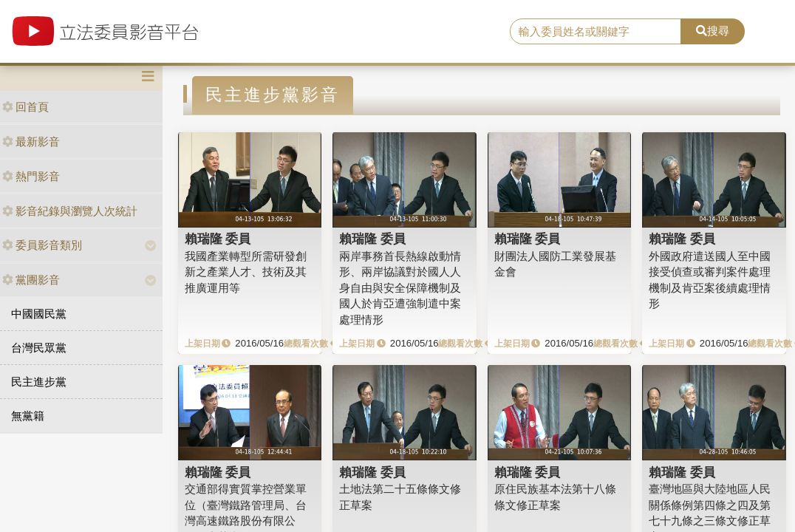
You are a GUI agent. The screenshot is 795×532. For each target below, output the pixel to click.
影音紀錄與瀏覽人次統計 (70, 211)
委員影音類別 (42, 245)
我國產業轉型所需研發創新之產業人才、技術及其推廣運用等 (246, 272)
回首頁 (25, 107)
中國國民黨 (39, 314)
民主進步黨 (39, 382)
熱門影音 (31, 176)
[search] (596, 32)
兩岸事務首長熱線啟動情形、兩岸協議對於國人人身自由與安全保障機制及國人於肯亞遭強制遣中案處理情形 (400, 288)
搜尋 (713, 31)
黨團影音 (31, 280)
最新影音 (31, 141)
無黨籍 (28, 416)
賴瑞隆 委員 (218, 239)
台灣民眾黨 (39, 348)
